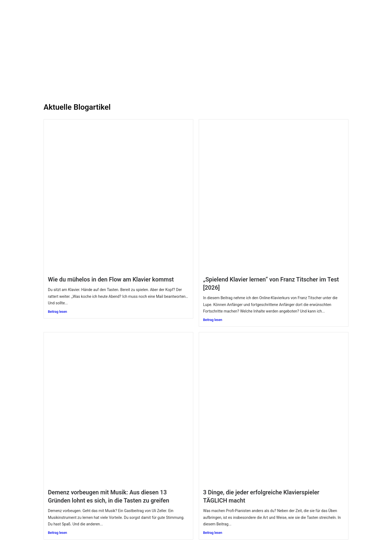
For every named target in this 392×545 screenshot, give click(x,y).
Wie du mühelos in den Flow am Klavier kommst (111, 279)
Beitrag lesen (57, 312)
